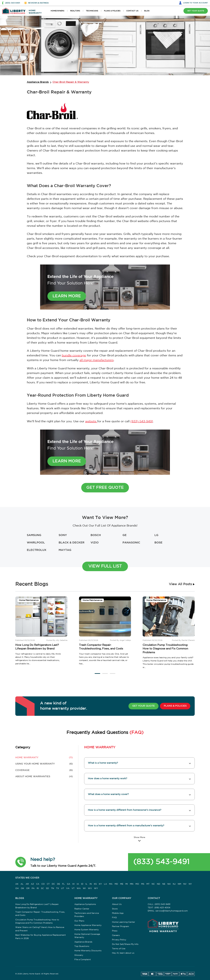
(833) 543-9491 (161, 862)
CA (38, 884)
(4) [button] (44, 777)
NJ (174, 884)
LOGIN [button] (195, 3)
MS (143, 884)
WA (79, 888)
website (91, 421)
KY (100, 884)
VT (73, 888)
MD (116, 884)
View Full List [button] (105, 566)
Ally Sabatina (62, 640)
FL (63, 884)
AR (27, 884)
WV (90, 888)
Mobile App (118, 913)
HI (73, 884)
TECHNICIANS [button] (92, 11)
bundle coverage (74, 355)
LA (105, 884)
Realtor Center (82, 909)
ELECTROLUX (37, 550)
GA (69, 884)
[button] (97, 674)
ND (159, 884)
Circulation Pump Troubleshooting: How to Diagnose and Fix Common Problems (165, 649)
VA (68, 888)
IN (91, 884)
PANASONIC (131, 543)
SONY (63, 535)
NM (179, 884)
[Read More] (139, 839)
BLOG (147, 11)
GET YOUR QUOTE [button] (196, 11)
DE (58, 884)
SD (47, 888)
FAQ (114, 918)
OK (22, 888)
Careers (116, 935)
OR (28, 888)
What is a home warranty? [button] (103, 763)
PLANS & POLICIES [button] (112, 11)
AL (22, 884)
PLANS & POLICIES (175, 706)
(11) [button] (44, 758)
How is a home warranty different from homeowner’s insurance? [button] (125, 810)
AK (17, 884)
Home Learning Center (124, 922)
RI (38, 888)
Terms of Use (119, 949)
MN (132, 884)
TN (52, 888)
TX (58, 888)
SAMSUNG (34, 535)
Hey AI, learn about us (123, 953)
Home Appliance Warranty (88, 925)
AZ (32, 884)
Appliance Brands (38, 82)
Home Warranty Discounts (88, 951)
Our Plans (79, 921)
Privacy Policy (119, 940)
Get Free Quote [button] (105, 488)
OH (17, 888)
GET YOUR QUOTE (143, 706)
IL (86, 884)
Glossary (79, 955)
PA (33, 888)
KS (95, 884)
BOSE (158, 543)
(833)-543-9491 (142, 421)
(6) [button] (44, 764)
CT (48, 884)
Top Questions (82, 946)
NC (153, 884)
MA (111, 884)
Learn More (67, 296)
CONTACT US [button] (132, 11)
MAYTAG (65, 550)
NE (164, 884)
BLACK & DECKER (72, 543)
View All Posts (182, 584)
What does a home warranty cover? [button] (108, 794)
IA (78, 884)
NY (190, 884)
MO (137, 884)
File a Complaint (83, 960)
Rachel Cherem (188, 640)
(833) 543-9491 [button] (13, 3)
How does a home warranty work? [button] (108, 779)
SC (42, 888)
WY (96, 888)
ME (122, 884)
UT (63, 888)
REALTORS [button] (75, 11)
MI (127, 884)
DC (53, 884)
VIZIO (95, 543)
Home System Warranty (87, 930)
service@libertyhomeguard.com (172, 911)
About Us (117, 904)
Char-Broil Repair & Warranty (71, 82)
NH (169, 884)
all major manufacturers (97, 360)
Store (115, 909)
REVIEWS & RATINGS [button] (38, 3)
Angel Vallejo (125, 640)
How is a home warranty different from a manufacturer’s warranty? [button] (126, 826)
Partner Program (120, 926)
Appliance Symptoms (85, 904)
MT (148, 884)
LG (156, 535)
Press (115, 931)
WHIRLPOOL (36, 543)
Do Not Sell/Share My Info (125, 944)
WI (84, 888)
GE (125, 535)
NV (185, 884)
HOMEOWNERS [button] (57, 11)
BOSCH (96, 535)
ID (82, 884)
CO (43, 884)
